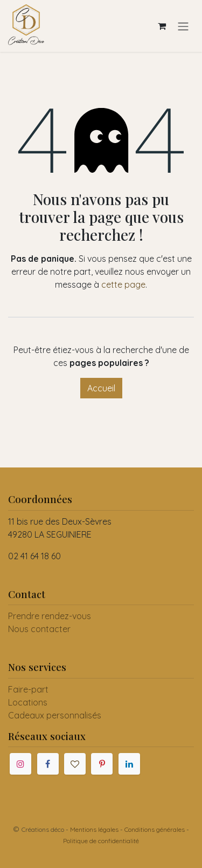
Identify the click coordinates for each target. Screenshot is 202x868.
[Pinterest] (102, 764)
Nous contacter (39, 629)
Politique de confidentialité (101, 841)
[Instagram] (20, 764)
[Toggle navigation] (183, 26)
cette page (123, 284)
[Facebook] (48, 764)
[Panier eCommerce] (162, 26)
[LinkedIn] (129, 764)
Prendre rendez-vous (50, 616)
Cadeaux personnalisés (55, 715)
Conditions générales (155, 829)
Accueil (101, 388)
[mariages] (75, 764)
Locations (28, 702)
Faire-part (28, 689)
